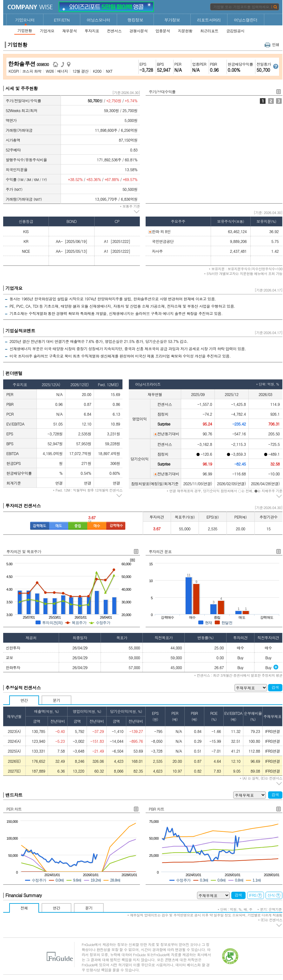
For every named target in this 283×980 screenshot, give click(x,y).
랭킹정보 (135, 20)
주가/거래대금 (271, 101)
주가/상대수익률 (263, 101)
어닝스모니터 (98, 20)
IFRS (256, 895)
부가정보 (172, 20)
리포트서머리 (209, 20)
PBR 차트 (156, 809)
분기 (57, 700)
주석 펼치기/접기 (137, 212)
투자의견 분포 (160, 551)
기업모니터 (25, 20)
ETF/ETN (62, 20)
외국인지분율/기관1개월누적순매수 (279, 101)
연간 (24, 700)
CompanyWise (30, 7)
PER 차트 (14, 809)
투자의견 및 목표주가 (24, 551)
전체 (24, 908)
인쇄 (272, 44)
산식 (274, 895)
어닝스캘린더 (246, 20)
